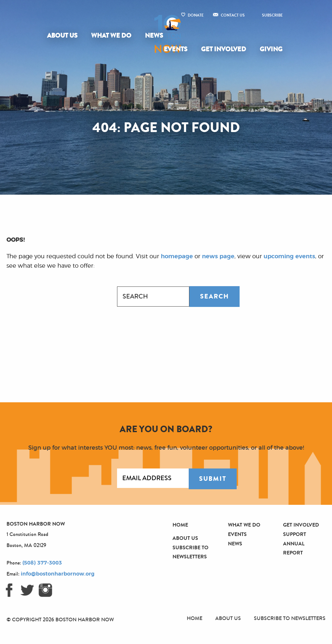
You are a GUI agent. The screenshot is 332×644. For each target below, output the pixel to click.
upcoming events (289, 257)
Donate (196, 15)
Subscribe (272, 15)
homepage (177, 257)
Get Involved (224, 49)
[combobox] (153, 297)
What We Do (111, 36)
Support (295, 534)
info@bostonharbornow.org (58, 574)
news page (218, 257)
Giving (271, 49)
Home (180, 525)
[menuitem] (64, 36)
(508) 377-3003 (42, 563)
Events (176, 49)
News (154, 36)
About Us (62, 36)
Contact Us (233, 15)
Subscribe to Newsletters (290, 618)
